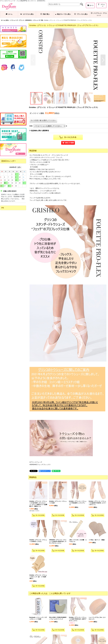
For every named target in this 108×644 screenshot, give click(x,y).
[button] (101, 5)
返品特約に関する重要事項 (39, 131)
